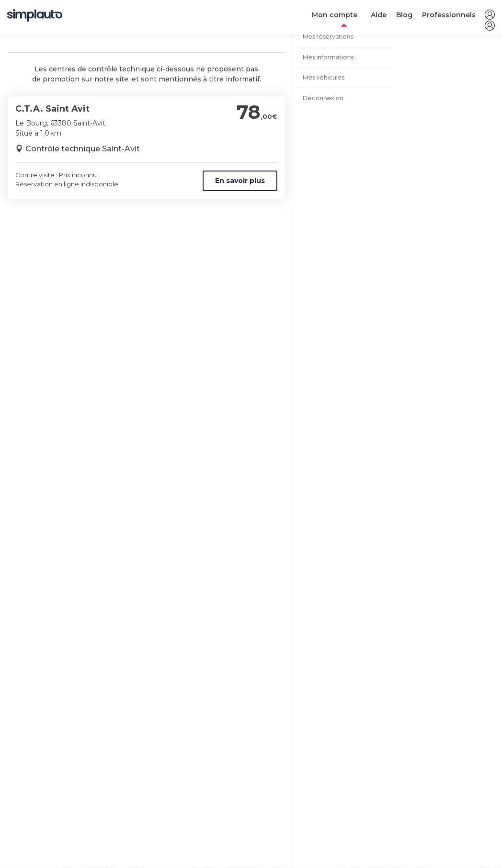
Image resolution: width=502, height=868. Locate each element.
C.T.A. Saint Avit (52, 109)
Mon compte (335, 15)
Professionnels (449, 15)
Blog (404, 15)
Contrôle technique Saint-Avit (83, 149)
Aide (379, 15)
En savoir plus (240, 181)
